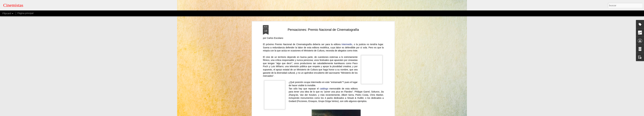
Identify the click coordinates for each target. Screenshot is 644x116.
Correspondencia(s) (319, 48)
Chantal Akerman (289, 48)
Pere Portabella (314, 51)
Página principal (25, 13)
